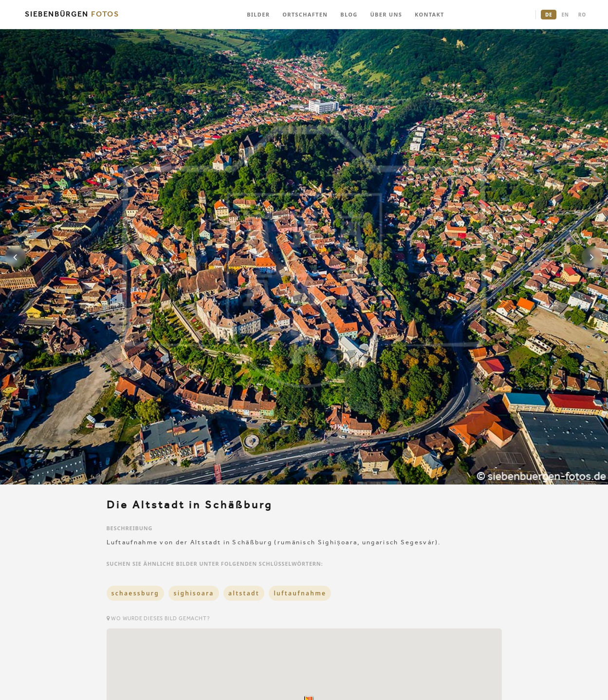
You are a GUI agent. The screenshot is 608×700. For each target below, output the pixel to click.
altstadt (244, 593)
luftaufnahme (300, 593)
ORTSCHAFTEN (305, 14)
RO (582, 15)
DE (549, 15)
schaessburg (136, 593)
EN (565, 15)
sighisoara (193, 593)
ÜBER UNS (386, 14)
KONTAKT (430, 14)
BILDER (258, 14)
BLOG (349, 14)
